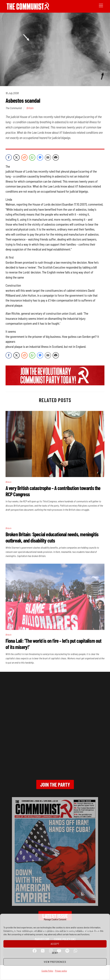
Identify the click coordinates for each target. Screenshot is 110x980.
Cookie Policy (47, 971)
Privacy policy (61, 971)
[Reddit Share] (24, 157)
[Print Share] (56, 157)
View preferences (55, 962)
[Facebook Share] (9, 157)
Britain (30, 108)
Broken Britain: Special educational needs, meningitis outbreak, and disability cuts (52, 537)
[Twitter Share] (17, 157)
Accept (55, 944)
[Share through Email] (48, 157)
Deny (55, 953)
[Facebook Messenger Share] (40, 157)
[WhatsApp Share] (32, 157)
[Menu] (101, 5)
